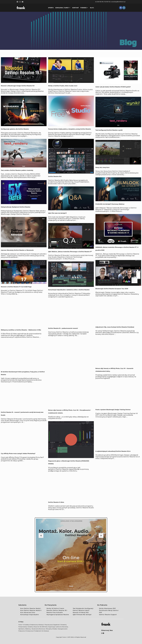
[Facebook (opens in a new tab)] (18, 2)
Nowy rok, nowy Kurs (102, 167)
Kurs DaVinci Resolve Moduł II (31, 610)
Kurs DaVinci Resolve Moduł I (31, 608)
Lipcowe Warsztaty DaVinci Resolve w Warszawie (17, 250)
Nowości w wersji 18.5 (81, 612)
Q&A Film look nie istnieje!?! (57, 213)
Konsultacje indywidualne (30, 615)
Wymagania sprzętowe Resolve (58, 615)
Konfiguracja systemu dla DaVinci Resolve (15, 129)
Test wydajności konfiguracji (83, 608)
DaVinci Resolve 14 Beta (56, 502)
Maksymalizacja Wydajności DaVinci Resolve (16, 207)
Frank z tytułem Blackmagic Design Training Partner (113, 410)
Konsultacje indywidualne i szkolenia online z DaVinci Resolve (69, 290)
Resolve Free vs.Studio (55, 612)
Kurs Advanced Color (28, 612)
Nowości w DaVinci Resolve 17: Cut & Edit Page (16, 287)
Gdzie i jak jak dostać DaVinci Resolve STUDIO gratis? (113, 87)
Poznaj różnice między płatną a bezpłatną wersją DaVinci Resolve (70, 129)
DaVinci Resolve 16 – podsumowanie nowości (63, 328)
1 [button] (68, 589)
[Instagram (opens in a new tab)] (20, 2)
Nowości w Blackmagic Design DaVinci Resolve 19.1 (18, 86)
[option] (71, 555)
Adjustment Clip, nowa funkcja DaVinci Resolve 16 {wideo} (115, 327)
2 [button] (71, 589)
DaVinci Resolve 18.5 (55, 176)
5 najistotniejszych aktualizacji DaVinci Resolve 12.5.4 (113, 451)
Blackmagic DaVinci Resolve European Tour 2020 (112, 289)
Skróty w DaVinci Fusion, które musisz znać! (63, 86)
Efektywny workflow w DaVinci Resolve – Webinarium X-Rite (21, 330)
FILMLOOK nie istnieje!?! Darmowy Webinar (110, 204)
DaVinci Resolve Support (108, 615)
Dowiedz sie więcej (71, 566)
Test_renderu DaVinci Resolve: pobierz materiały (17, 170)
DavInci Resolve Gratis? (81, 610)
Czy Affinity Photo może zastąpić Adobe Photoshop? (18, 454)
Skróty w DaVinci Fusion (55, 608)
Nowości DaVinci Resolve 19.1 (57, 610)
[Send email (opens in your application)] (23, 2)
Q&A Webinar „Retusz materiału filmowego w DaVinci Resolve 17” (70, 252)
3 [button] (74, 589)
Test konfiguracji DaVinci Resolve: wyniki (109, 130)
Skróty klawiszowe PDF (107, 608)
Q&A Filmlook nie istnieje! (82, 615)
